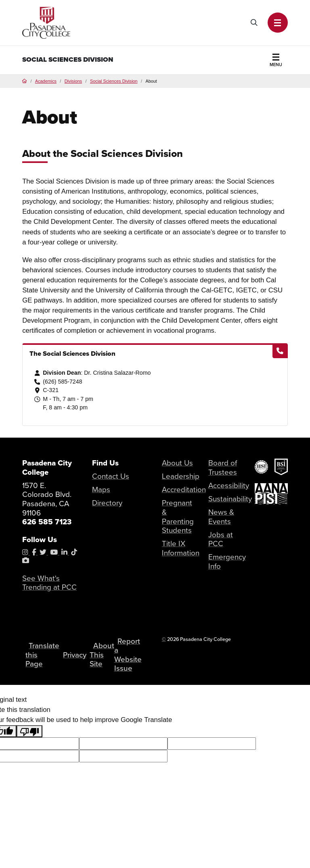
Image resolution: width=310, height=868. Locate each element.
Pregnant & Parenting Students (178, 516)
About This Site (102, 655)
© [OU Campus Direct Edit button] (164, 639)
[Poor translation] (29, 731)
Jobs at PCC (221, 539)
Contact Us (111, 476)
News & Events (221, 517)
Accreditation (184, 489)
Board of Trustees (223, 467)
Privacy (75, 655)
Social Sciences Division (68, 59)
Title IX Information (181, 548)
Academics (46, 81)
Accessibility (229, 485)
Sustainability (230, 499)
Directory (107, 503)
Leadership (181, 476)
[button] (278, 23)
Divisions (73, 81)
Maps (101, 489)
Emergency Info (227, 561)
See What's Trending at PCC (49, 583)
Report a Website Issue (128, 655)
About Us (177, 463)
